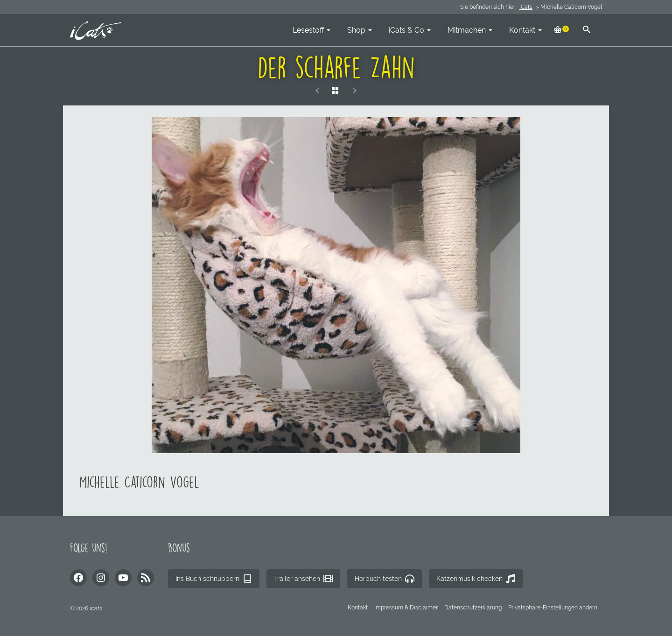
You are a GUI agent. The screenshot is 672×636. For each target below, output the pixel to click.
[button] (553, 608)
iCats (526, 7)
